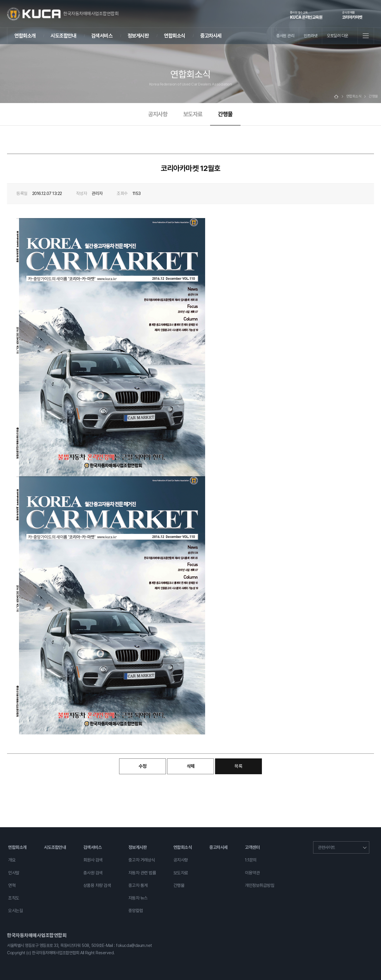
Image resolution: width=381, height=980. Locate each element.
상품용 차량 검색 (97, 885)
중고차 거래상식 (142, 860)
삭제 (191, 766)
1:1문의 (251, 860)
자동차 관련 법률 (142, 873)
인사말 (14, 873)
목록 (238, 766)
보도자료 (193, 114)
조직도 (14, 898)
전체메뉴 (366, 36)
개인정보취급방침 (260, 885)
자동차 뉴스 (138, 898)
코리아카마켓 (352, 15)
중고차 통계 (138, 885)
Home (336, 96)
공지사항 (158, 114)
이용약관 (252, 873)
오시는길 (16, 911)
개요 (12, 860)
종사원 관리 (285, 36)
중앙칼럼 (136, 911)
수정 (143, 766)
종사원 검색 (93, 873)
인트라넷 (310, 36)
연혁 (12, 885)
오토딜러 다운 (338, 36)
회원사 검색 (93, 860)
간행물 (225, 114)
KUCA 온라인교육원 (306, 15)
